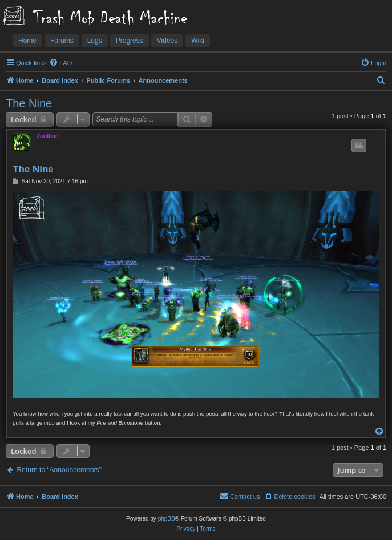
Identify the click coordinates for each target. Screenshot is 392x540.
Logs (95, 41)
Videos (167, 41)
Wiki (198, 41)
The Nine (29, 103)
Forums (62, 41)
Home (27, 41)
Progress (130, 41)
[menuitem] (60, 63)
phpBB (167, 519)
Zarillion (48, 136)
